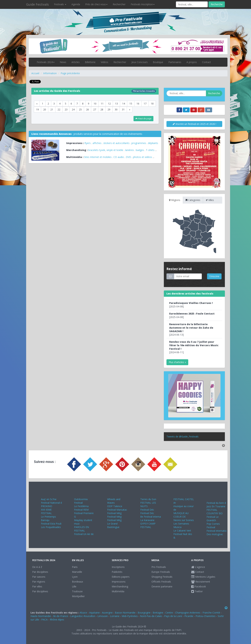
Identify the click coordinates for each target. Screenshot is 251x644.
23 (66, 109)
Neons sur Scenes (184, 520)
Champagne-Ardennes (188, 613)
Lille (74, 586)
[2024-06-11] (194, 347)
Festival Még (114, 513)
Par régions (39, 582)
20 (45, 109)
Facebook (199, 586)
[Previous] (37, 104)
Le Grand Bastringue (113, 525)
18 (152, 104)
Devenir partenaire (162, 586)
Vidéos (104, 62)
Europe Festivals (161, 572)
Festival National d (51, 503)
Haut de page (143, 119)
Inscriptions (118, 567)
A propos (192, 62)
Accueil (35, 73)
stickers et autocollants (116, 143)
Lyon (75, 577)
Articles (76, 62)
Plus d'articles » (177, 362)
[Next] (130, 110)
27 (95, 109)
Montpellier (78, 596)
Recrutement (201, 582)
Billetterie (90, 62)
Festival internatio (217, 531)
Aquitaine (94, 613)
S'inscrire (214, 276)
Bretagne (158, 613)
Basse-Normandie (125, 613)
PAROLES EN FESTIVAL (81, 529)
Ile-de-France (61, 616)
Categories (193, 200)
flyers (88, 143)
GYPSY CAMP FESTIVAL (148, 525)
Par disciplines (40, 572)
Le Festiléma (81, 506)
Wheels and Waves (114, 501)
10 (95, 104)
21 (52, 109)
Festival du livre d (216, 503)
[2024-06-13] (191, 329)
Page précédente (70, 73)
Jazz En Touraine (216, 506)
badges (140, 150)
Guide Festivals (37, 4)
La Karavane (147, 520)
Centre (169, 613)
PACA (44, 620)
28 (102, 109)
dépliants (153, 143)
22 (59, 109)
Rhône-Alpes (57, 620)
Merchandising (120, 586)
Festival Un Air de (84, 534)
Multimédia (118, 591)
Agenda (76, 4)
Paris (75, 567)
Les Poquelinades (51, 527)
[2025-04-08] (191, 305)
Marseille (77, 572)
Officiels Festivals (161, 582)
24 (73, 109)
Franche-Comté (211, 613)
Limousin (103, 616)
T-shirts (150, 150)
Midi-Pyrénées (130, 616)
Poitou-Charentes (206, 616)
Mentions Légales (203, 577)
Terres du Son (148, 499)
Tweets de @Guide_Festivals (182, 437)
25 (80, 109)
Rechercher (119, 4)
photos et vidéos (142, 157)
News (63, 62)
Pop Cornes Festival (213, 525)
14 (124, 104)
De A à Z (37, 567)
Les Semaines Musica (181, 525)
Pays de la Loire (173, 616)
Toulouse (77, 591)
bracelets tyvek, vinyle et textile (106, 150)
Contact (206, 62)
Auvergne (107, 613)
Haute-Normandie (41, 616)
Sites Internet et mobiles (98, 157)
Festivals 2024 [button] (46, 62)
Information (50, 73)
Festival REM (81, 510)
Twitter (197, 591)
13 (116, 104)
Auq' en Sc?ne (49, 499)
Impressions (119, 582)
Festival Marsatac (117, 510)
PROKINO (47, 506)
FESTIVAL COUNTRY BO (215, 512)
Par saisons (39, 577)
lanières (130, 150)
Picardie (189, 616)
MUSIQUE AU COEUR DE (181, 515)
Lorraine (115, 616)
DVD (128, 157)
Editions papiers (121, 577)
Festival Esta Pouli (51, 524)
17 (145, 104)
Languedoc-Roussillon (83, 616)
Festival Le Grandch (213, 519)
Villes (210, 200)
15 (131, 104)
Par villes (37, 586)
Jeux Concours (140, 62)
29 (109, 109)
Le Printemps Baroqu (48, 518)
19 (37, 109)
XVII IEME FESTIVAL (46, 511)
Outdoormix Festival (81, 501)
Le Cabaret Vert (182, 531)
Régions (175, 200)
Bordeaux (77, 582)
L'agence (198, 567)
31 (123, 109)
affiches (97, 143)
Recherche (217, 4)
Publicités (117, 572)
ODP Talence (115, 506)
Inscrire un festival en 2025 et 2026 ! (194, 124)
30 (116, 109)
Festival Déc (147, 510)
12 (109, 104)
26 (88, 109)
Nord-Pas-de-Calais (151, 616)
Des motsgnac (215, 534)
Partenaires (175, 62)
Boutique (158, 62)
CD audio (119, 157)
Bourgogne (144, 613)
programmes (139, 143)
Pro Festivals (159, 567)
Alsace (83, 613)
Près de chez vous (96, 4)
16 (138, 104)
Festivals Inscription (143, 4)
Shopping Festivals (162, 577)
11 (102, 104)
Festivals (60, 4)
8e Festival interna (151, 517)
